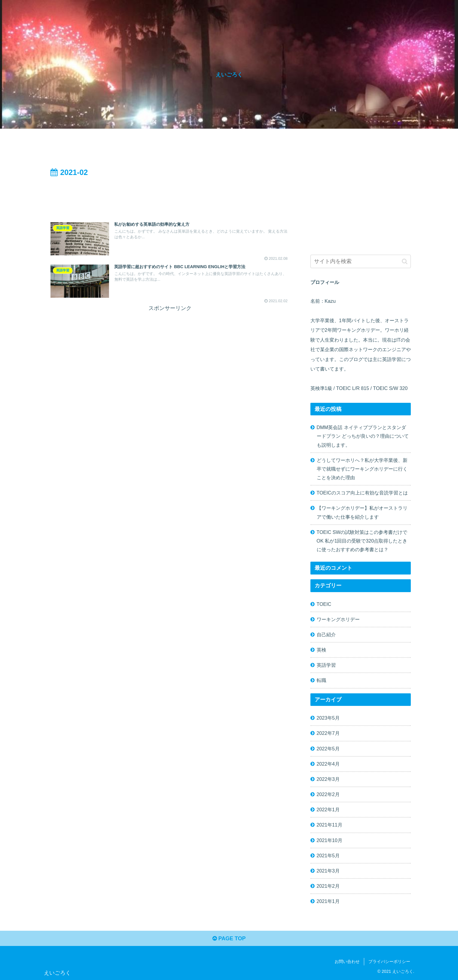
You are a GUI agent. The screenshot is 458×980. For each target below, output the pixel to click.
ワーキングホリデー (338, 619)
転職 (321, 680)
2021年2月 (328, 886)
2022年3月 (328, 779)
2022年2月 (328, 794)
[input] (361, 261)
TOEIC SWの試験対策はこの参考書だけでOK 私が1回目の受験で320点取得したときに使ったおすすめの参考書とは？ (362, 541)
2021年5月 (328, 855)
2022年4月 (328, 764)
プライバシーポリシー (389, 961)
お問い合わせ (347, 961)
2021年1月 (328, 901)
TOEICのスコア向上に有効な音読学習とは (362, 493)
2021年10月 (330, 840)
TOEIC (324, 604)
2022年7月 (328, 733)
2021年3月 (328, 871)
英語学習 (326, 665)
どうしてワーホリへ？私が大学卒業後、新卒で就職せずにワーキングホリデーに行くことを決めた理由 (362, 469)
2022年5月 (328, 749)
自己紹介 (326, 635)
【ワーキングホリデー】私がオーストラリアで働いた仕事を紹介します (362, 512)
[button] (405, 261)
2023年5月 (328, 718)
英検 (321, 650)
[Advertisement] (170, 196)
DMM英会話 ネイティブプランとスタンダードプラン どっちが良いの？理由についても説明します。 (363, 436)
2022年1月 (328, 810)
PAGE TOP (229, 938)
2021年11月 (330, 825)
